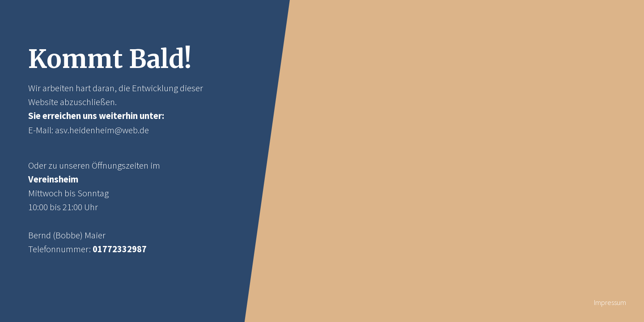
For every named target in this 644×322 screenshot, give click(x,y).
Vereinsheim (53, 179)
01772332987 (120, 249)
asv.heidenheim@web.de (102, 130)
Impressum (610, 302)
